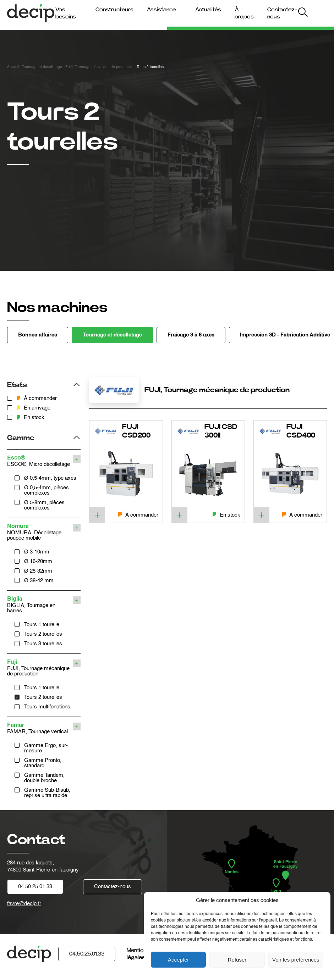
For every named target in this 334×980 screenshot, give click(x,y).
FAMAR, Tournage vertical (39, 728)
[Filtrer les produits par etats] (44, 384)
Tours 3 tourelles (43, 644)
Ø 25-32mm (38, 571)
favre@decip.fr (24, 904)
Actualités (208, 10)
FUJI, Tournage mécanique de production (99, 67)
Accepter (178, 960)
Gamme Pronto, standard (43, 763)
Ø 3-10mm (37, 552)
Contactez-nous (113, 887)
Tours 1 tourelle (42, 625)
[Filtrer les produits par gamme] (44, 437)
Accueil (13, 67)
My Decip (314, 13)
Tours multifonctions (47, 707)
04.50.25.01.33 (87, 954)
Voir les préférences (296, 960)
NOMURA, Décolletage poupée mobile (39, 532)
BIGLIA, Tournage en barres (39, 605)
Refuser (237, 960)
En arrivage (34, 408)
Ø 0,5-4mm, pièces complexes (46, 490)
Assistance (161, 10)
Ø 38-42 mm (39, 581)
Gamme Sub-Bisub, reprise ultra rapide (47, 793)
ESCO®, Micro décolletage (39, 461)
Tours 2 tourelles (43, 634)
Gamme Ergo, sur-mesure (46, 748)
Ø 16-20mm (38, 561)
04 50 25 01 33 (35, 887)
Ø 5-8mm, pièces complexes (44, 505)
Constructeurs (114, 10)
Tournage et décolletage (42, 67)
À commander (37, 398)
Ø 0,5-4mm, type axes (50, 478)
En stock (31, 417)
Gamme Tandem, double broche (44, 778)
